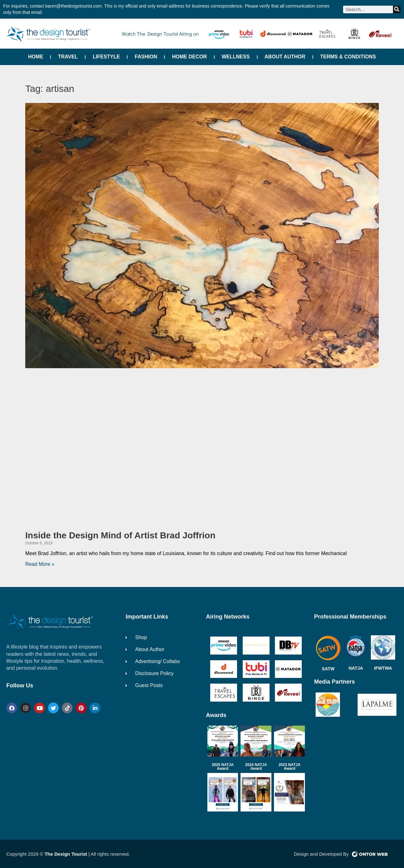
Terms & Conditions (348, 57)
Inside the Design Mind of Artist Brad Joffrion (120, 535)
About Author (285, 57)
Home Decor (189, 57)
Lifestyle (106, 57)
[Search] (397, 9)
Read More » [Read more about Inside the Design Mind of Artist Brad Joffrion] (40, 564)
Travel (68, 57)
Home (36, 57)
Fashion (146, 57)
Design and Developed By (321, 854)
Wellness (236, 57)
